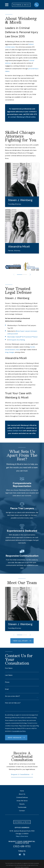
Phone (7, 682)
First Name (9, 668)
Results (22, 804)
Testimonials (22, 807)
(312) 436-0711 (22, 846)
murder (32, 347)
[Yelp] (24, 854)
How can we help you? (13, 703)
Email (7, 689)
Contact (22, 811)
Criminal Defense (22, 797)
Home (22, 791)
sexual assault (10, 350)
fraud (18, 350)
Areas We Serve (22, 801)
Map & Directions (22, 836)
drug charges (10, 352)
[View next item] (30, 275)
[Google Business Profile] (20, 854)
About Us (22, 794)
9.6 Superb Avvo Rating (17, 340)
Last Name (9, 675)
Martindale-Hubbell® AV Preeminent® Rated (22, 337)
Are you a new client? (13, 696)
